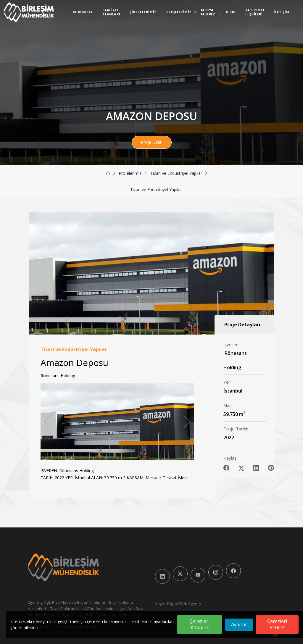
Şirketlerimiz (143, 12)
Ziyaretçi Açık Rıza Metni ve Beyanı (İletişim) (66, 602)
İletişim (281, 12)
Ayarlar (239, 624)
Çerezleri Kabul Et (200, 624)
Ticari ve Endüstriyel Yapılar (176, 173)
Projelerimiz (180, 12)
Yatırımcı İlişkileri (255, 12)
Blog (231, 12)
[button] (187, 422)
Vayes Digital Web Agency (178, 603)
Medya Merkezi (210, 12)
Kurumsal (83, 12)
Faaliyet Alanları (111, 12)
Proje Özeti (152, 142)
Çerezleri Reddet (277, 624)
